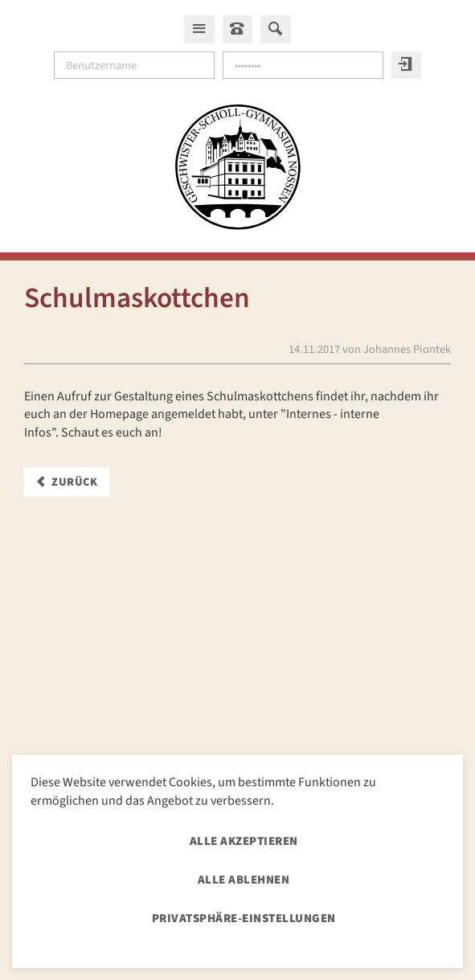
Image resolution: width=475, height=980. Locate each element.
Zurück (74, 482)
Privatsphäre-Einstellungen (244, 918)
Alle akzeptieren (244, 841)
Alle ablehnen (244, 880)
